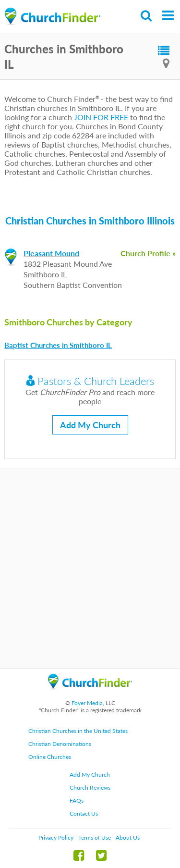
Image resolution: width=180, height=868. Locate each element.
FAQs (77, 800)
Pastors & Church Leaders (90, 381)
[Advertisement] (90, 569)
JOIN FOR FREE (101, 117)
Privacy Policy (56, 837)
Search (147, 16)
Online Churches (50, 757)
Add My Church (90, 425)
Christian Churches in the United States (78, 731)
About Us (128, 837)
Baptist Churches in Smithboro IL (58, 345)
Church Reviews (90, 787)
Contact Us (84, 813)
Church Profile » (148, 253)
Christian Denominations (60, 744)
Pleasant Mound (51, 253)
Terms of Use (95, 837)
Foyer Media (87, 703)
